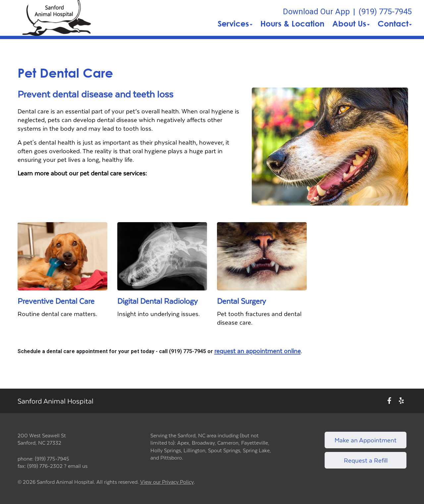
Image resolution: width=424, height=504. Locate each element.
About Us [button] (351, 24)
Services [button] (235, 24)
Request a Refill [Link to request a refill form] (366, 460)
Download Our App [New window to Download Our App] (316, 12)
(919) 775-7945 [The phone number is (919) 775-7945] (385, 12)
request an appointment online (258, 351)
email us (78, 466)
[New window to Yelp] (401, 401)
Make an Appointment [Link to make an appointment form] (366, 440)
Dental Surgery (241, 301)
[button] (57, 18)
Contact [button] (395, 24)
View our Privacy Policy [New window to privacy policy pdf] (167, 482)
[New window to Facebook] (389, 401)
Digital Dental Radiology (158, 301)
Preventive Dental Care (56, 301)
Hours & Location (292, 24)
